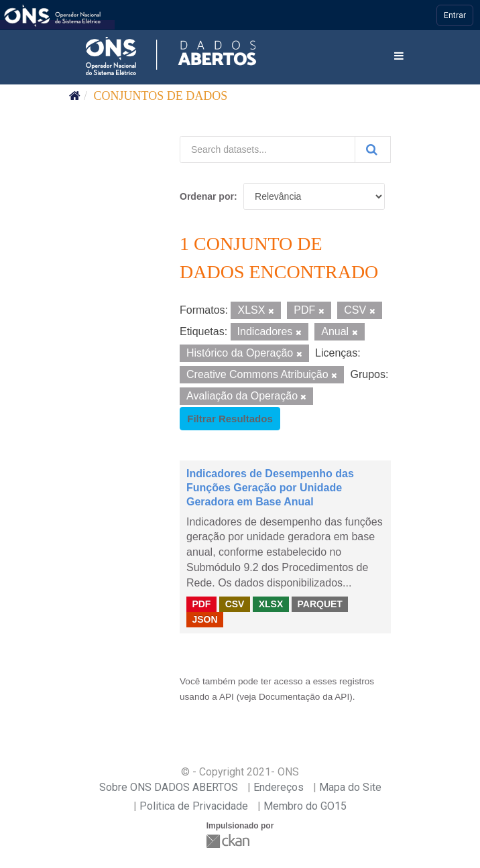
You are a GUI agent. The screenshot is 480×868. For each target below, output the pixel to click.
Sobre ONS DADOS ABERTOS (169, 787)
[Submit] (373, 149)
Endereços (279, 787)
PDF (201, 604)
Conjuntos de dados (161, 96)
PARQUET (319, 604)
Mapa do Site (350, 787)
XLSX (271, 604)
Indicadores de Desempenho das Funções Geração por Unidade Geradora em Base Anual (270, 488)
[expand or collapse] (399, 57)
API (227, 697)
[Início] (75, 96)
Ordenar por (207, 196)
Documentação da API (304, 697)
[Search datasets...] (267, 149)
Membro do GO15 (305, 806)
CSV (235, 604)
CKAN (229, 841)
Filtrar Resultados (230, 419)
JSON (204, 619)
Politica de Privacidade (194, 806)
